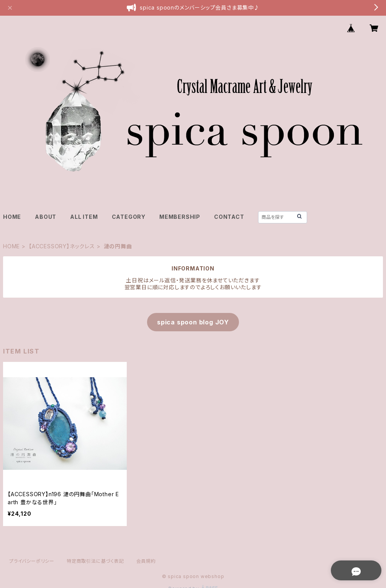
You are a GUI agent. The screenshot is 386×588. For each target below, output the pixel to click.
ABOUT (46, 217)
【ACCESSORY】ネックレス (62, 246)
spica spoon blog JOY (193, 322)
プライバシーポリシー (32, 561)
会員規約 (146, 561)
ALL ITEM (84, 217)
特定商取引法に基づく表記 (95, 561)
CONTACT (229, 217)
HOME (12, 217)
